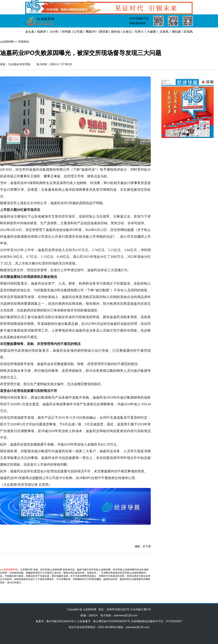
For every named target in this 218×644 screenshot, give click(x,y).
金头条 (30, 32)
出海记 (127, 32)
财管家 (104, 32)
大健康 (151, 32)
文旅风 (164, 32)
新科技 (116, 32)
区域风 (188, 32)
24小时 (54, 32)
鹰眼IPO (91, 32)
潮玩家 (176, 32)
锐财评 (42, 32)
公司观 (78, 32)
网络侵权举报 (138, 23)
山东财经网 (7, 42)
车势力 (139, 32)
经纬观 (66, 32)
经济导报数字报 (139, 19)
